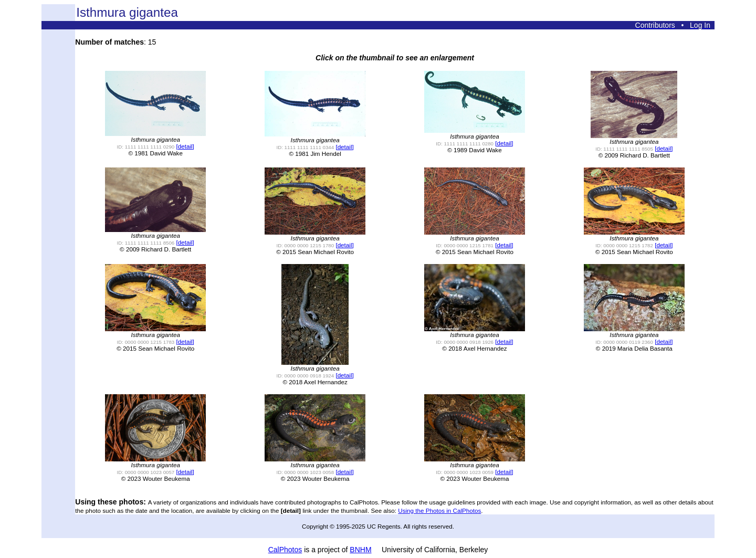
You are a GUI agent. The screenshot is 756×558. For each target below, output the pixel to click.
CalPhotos (285, 550)
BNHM (360, 550)
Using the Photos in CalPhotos (439, 510)
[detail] (185, 146)
